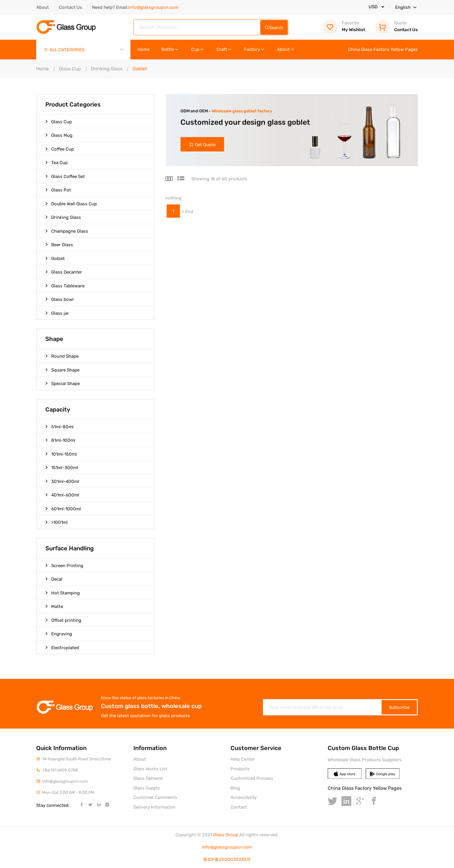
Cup (198, 50)
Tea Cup (57, 162)
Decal (54, 579)
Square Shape (62, 370)
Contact (239, 807)
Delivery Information (154, 807)
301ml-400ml (62, 481)
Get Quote (203, 145)
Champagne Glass (67, 231)
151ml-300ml (62, 467)
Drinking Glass (107, 69)
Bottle (170, 50)
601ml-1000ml (63, 509)
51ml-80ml (59, 426)
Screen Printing (64, 565)
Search (274, 28)
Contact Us (71, 7)
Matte (54, 606)
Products (240, 769)
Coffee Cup (60, 149)
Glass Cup (70, 69)
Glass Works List (150, 769)
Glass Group (226, 835)
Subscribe (399, 707)
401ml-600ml (62, 495)
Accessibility (244, 797)
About (43, 7)
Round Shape (62, 356)
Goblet (55, 258)
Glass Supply (147, 788)
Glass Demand (148, 778)
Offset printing (63, 620)
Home (144, 50)
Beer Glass (59, 244)
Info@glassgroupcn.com (227, 847)
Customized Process (252, 778)
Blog (235, 788)
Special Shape (63, 383)
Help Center (243, 759)
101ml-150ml (61, 454)
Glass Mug (59, 135)
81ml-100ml (60, 440)
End (189, 212)
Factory (255, 50)
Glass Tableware (65, 286)
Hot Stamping (63, 593)
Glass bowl (59, 299)
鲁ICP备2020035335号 (227, 859)
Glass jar (57, 313)
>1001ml (57, 522)
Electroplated (62, 647)
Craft (224, 50)
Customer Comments (155, 797)
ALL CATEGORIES (84, 50)
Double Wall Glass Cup (71, 204)
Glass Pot (58, 190)
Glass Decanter (64, 272)
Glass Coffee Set (65, 176)
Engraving (59, 634)
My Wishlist (344, 26)
